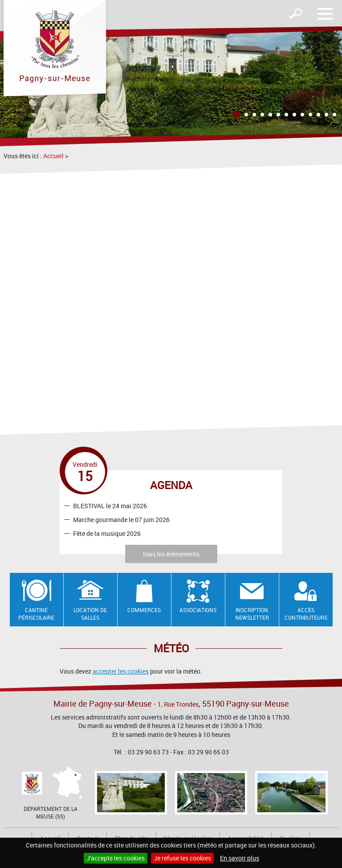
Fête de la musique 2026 (107, 533)
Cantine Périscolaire (36, 614)
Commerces (144, 610)
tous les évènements (171, 554)
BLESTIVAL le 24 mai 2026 (110, 505)
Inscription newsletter (252, 614)
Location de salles (90, 614)
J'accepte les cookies (116, 858)
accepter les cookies (121, 671)
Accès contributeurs (306, 614)
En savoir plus (240, 858)
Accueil (53, 156)
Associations (198, 610)
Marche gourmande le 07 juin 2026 (121, 519)
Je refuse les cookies (182, 858)
